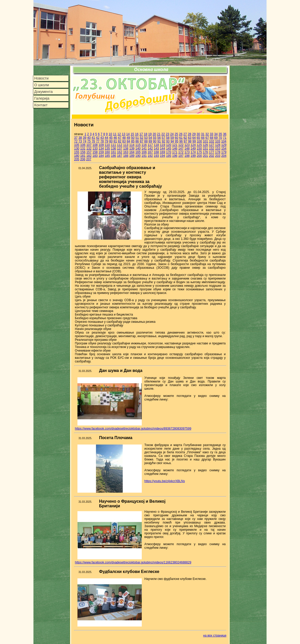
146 (175, 149)
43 (102, 138)
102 (211, 141)
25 (176, 134)
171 (175, 152)
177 (211, 152)
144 (163, 149)
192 (150, 156)
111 (113, 145)
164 (132, 152)
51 (137, 138)
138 (126, 149)
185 (107, 156)
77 (98, 141)
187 (120, 156)
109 (101, 145)
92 (164, 141)
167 (150, 152)
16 (137, 134)
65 (198, 138)
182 (89, 156)
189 (132, 156)
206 (83, 159)
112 (120, 145)
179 (224, 152)
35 (220, 134)
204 (224, 156)
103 (218, 141)
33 (211, 134)
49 (128, 138)
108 (95, 145)
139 (132, 149)
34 (216, 134)
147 (181, 149)
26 (181, 134)
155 (77, 152)
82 (120, 141)
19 (150, 134)
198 (187, 156)
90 (155, 141)
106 (83, 145)
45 (111, 138)
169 (163, 152)
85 (133, 141)
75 (89, 141)
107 (89, 145)
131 (83, 149)
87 (141, 141)
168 (156, 152)
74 (85, 141)
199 (193, 156)
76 (93, 141)
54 (150, 138)
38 (80, 138)
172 (181, 152)
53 (146, 138)
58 (168, 138)
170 (169, 152)
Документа (43, 92)
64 (194, 138)
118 (156, 145)
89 (150, 141)
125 (199, 145)
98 (190, 141)
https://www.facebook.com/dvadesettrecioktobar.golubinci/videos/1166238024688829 (133, 562)
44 (106, 138)
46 (115, 138)
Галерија (42, 98)
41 (93, 138)
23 (167, 134)
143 (156, 149)
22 (163, 134)
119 (163, 145)
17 (141, 134)
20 (154, 134)
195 (169, 156)
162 (120, 152)
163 (126, 152)
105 (77, 145)
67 (207, 138)
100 (199, 141)
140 (138, 149)
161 (113, 152)
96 (181, 141)
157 (89, 152)
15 (132, 134)
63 (189, 138)
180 (77, 156)
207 (89, 159)
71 (225, 138)
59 (172, 138)
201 (205, 156)
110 (107, 145)
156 (83, 152)
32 (207, 134)
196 (175, 156)
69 (216, 138)
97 (185, 141)
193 (156, 156)
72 (76, 141)
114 (132, 145)
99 (194, 141)
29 (194, 134)
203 (218, 156)
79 (106, 141)
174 (193, 152)
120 (169, 145)
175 (199, 152)
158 (95, 152)
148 (187, 149)
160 (107, 152)
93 (168, 141)
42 (98, 138)
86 (137, 141)
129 (224, 145)
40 (89, 138)
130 (77, 149)
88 (146, 141)
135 (107, 149)
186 (113, 156)
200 (199, 156)
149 (193, 149)
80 (111, 141)
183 (95, 156)
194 (163, 156)
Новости (41, 78)
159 (101, 152)
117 (150, 145)
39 (85, 138)
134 (101, 149)
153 (218, 149)
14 (128, 134)
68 (211, 138)
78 (102, 141)
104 (224, 141)
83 (124, 141)
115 (138, 145)
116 (144, 145)
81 (115, 141)
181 (83, 156)
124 (193, 145)
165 (138, 152)
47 (120, 138)
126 (205, 145)
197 (181, 156)
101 (206, 141)
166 (144, 152)
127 (211, 145)
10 (110, 134)
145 (169, 149)
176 (205, 152)
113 (126, 145)
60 (176, 138)
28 (189, 134)
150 (199, 149)
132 (89, 149)
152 (211, 149)
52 (141, 138)
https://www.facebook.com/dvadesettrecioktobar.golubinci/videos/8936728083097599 (133, 429)
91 (159, 141)
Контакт (41, 105)
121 (175, 145)
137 (120, 149)
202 (211, 156)
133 (95, 149)
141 (144, 149)
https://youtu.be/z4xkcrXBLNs (165, 481)
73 (80, 141)
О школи (42, 85)
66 (203, 138)
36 (225, 134)
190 (138, 156)
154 (224, 149)
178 (218, 152)
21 (159, 134)
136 (113, 149)
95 (177, 141)
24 (172, 134)
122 (181, 145)
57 (163, 138)
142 (150, 149)
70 (220, 138)
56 (159, 138)
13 (124, 134)
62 (185, 138)
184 (101, 156)
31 (203, 134)
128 (218, 145)
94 (172, 141)
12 (119, 134)
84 (128, 141)
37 (76, 138)
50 (133, 138)
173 (187, 152)
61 (181, 138)
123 (187, 145)
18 (145, 134)
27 (185, 134)
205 (77, 159)
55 (155, 138)
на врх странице (215, 636)
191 (144, 156)
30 (198, 134)
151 (205, 149)
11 (115, 134)
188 (126, 156)
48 (124, 138)
